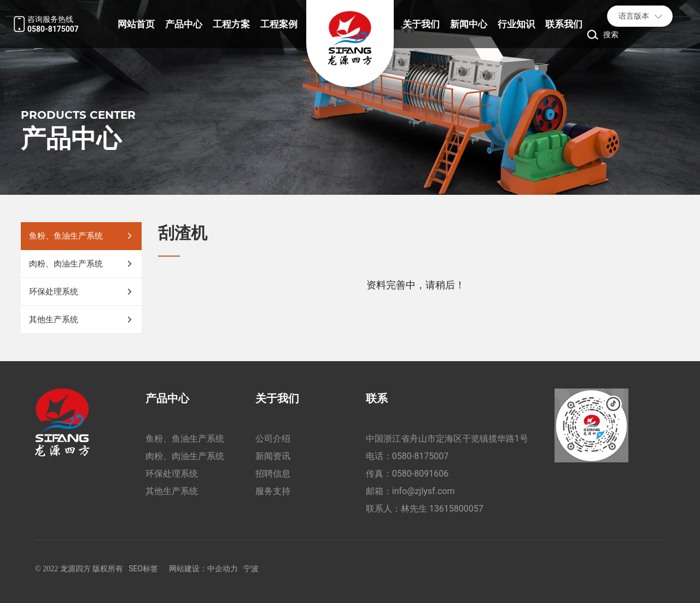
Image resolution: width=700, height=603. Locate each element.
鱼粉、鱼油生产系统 (185, 439)
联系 (377, 398)
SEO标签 (143, 569)
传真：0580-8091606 (407, 474)
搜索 (611, 34)
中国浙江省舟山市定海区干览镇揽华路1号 (447, 439)
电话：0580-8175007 (407, 456)
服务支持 (273, 491)
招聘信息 (273, 474)
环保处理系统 (172, 474)
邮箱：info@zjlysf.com (410, 491)
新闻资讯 (273, 456)
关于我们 (277, 398)
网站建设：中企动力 (203, 569)
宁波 (251, 569)
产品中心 (167, 398)
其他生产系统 (172, 491)
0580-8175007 (53, 29)
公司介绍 (273, 439)
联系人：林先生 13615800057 (425, 509)
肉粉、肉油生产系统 (185, 456)
